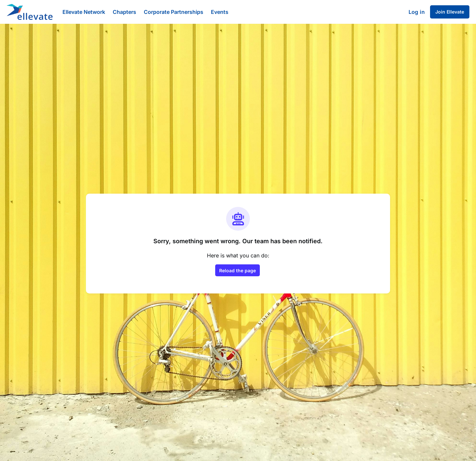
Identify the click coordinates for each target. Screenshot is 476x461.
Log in (417, 12)
